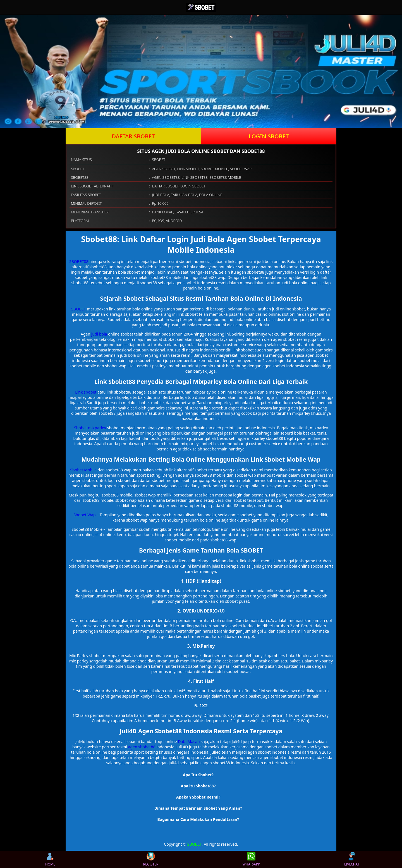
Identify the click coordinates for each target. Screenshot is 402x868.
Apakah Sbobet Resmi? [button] (198, 797)
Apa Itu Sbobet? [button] (198, 775)
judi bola (99, 334)
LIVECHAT (352, 859)
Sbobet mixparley (90, 428)
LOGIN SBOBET (269, 136)
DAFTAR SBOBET (133, 136)
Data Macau (189, 742)
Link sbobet (86, 392)
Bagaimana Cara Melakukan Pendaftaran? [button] (198, 819)
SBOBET (78, 309)
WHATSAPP (251, 859)
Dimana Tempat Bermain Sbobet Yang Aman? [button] (198, 808)
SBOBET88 (79, 261)
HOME (50, 859)
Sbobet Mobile (83, 470)
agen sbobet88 (142, 747)
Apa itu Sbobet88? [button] (198, 786)
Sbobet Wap (84, 515)
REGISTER (151, 859)
